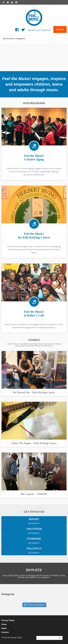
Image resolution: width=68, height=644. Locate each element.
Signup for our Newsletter (39, 30)
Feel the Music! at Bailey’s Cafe (34, 314)
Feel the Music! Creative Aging (34, 158)
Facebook (17, 30)
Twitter (23, 30)
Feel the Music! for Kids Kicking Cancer (34, 236)
